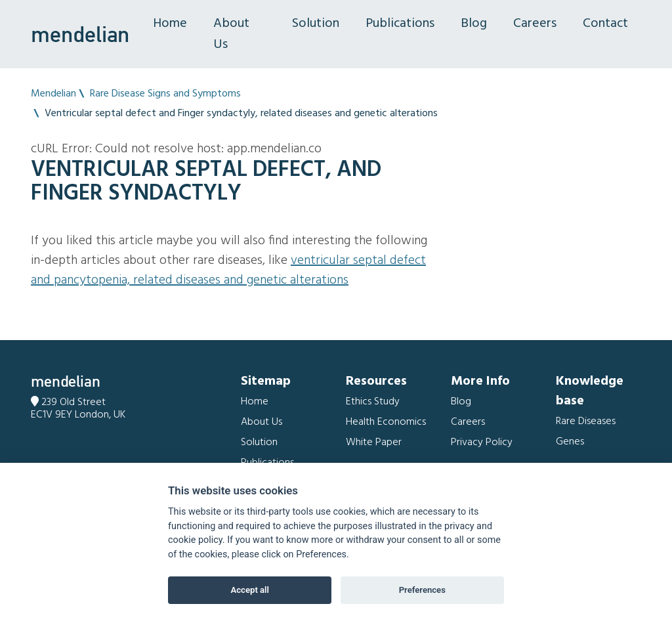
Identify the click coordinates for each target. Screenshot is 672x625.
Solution (316, 24)
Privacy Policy (482, 442)
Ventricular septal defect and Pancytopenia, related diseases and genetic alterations (228, 270)
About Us (231, 34)
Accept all (250, 590)
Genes (570, 442)
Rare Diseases (586, 421)
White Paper (374, 442)
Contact (605, 24)
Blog (474, 24)
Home (170, 24)
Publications (400, 24)
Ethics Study (373, 402)
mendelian (80, 34)
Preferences (422, 590)
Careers (535, 24)
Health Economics (386, 422)
